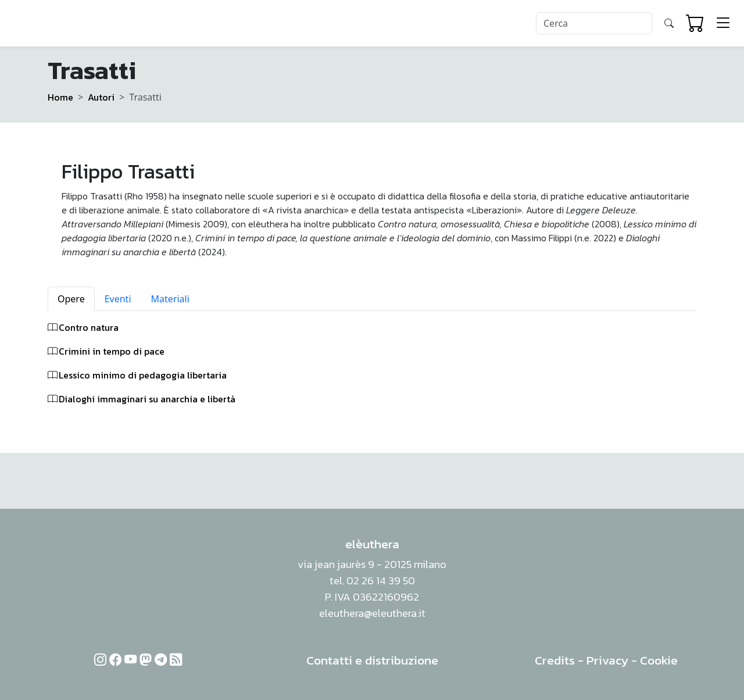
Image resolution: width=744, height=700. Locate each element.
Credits (555, 660)
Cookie (659, 660)
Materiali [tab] (170, 299)
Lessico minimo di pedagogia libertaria (143, 375)
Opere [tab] (71, 299)
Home (60, 97)
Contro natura (89, 327)
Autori (101, 97)
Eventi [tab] (118, 299)
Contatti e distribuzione (372, 660)
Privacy (607, 660)
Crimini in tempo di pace (112, 351)
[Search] (594, 23)
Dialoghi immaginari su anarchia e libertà (147, 399)
